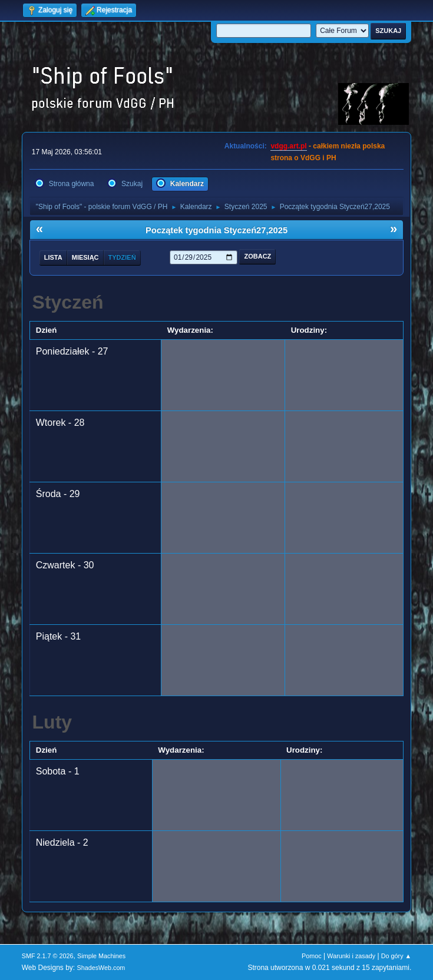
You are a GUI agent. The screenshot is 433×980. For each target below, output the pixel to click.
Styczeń (68, 302)
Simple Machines (101, 956)
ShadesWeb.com (101, 968)
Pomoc (312, 956)
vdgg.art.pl (288, 146)
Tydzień (122, 257)
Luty (52, 722)
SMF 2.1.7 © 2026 (48, 956)
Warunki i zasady (351, 956)
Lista (53, 257)
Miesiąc (85, 257)
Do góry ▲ (396, 956)
